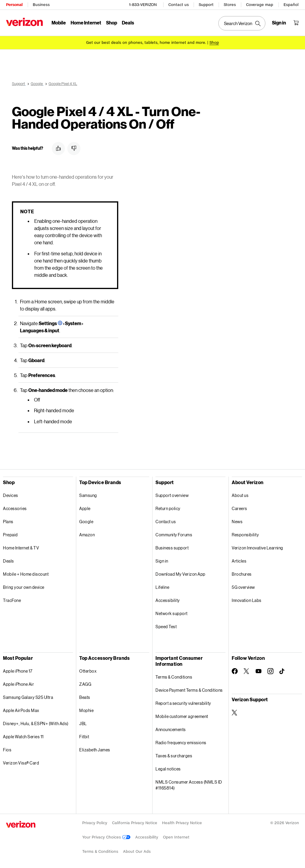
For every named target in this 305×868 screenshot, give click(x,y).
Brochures (242, 573)
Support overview (172, 494)
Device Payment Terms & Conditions (189, 689)
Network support (172, 613)
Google (86, 521)
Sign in (162, 560)
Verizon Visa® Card (21, 762)
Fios (7, 749)
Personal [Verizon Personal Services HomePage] (14, 5)
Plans (8, 521)
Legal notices (168, 768)
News (237, 521)
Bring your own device (24, 586)
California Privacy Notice (135, 822)
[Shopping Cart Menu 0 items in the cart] (296, 23)
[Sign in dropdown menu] (279, 23)
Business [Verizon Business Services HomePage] (41, 5)
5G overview (243, 586)
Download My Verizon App (180, 573)
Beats (85, 696)
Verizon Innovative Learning (257, 547)
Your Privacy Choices (106, 836)
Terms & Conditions (174, 676)
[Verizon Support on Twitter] (235, 712)
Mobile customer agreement (182, 715)
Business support (172, 547)
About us (240, 494)
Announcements (171, 729)
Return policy (168, 508)
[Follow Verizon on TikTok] (282, 671)
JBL (83, 723)
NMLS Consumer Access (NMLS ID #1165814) (189, 784)
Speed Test (166, 626)
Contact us (179, 5)
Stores (230, 5)
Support (206, 5)
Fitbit (84, 736)
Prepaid (10, 534)
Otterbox (88, 670)
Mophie (86, 709)
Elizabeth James (95, 749)
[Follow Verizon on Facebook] (235, 670)
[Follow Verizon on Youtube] (259, 670)
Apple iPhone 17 (18, 670)
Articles (239, 560)
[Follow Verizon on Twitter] (247, 670)
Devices (11, 494)
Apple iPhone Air (18, 683)
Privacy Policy (95, 822)
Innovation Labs (247, 599)
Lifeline (162, 586)
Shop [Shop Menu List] (112, 23)
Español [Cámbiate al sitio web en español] (291, 5)
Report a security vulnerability (183, 702)
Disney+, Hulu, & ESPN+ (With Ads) (36, 723)
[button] (58, 148)
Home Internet (86, 23)
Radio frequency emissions (181, 742)
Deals (8, 560)
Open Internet (176, 836)
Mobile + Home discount (26, 573)
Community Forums (174, 534)
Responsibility (245, 534)
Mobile (59, 23)
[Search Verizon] (242, 23)
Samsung (88, 494)
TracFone (12, 599)
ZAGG (85, 683)
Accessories (15, 508)
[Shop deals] (214, 43)
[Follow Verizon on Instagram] (270, 670)
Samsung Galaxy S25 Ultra (28, 696)
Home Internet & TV (21, 547)
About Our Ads (137, 851)
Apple (85, 508)
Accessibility (168, 599)
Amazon (87, 534)
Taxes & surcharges (174, 755)
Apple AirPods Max (21, 709)
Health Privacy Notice (182, 822)
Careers (239, 508)
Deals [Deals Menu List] (128, 23)
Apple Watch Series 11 (23, 736)
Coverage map (260, 5)
